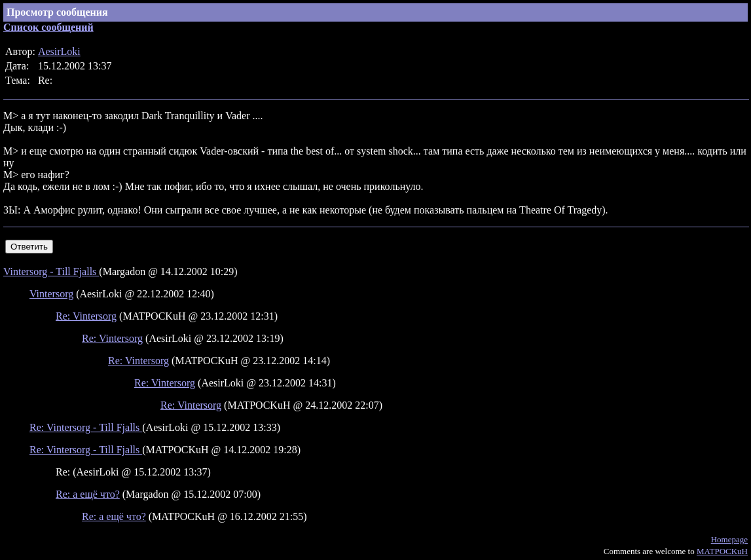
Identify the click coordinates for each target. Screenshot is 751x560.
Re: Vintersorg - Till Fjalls (86, 427)
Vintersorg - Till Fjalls (51, 271)
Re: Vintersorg (86, 316)
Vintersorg (51, 294)
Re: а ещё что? (88, 494)
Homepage (729, 539)
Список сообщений (48, 27)
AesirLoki (59, 51)
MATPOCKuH (722, 551)
